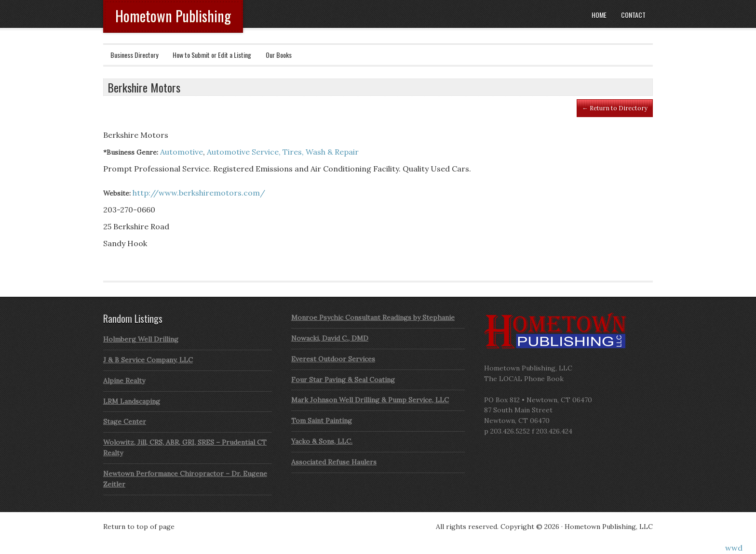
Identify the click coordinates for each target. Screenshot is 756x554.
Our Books (279, 55)
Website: (117, 193)
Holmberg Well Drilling (141, 339)
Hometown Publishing (173, 16)
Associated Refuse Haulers (334, 462)
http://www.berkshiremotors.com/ (199, 193)
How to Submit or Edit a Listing (212, 55)
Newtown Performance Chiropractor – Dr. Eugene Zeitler (185, 479)
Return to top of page (139, 527)
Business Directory (134, 55)
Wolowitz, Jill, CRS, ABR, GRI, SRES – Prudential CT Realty (185, 448)
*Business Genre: (131, 152)
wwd (734, 548)
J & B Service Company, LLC (148, 360)
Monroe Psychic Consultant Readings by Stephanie (373, 317)
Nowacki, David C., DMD (330, 338)
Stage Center (125, 422)
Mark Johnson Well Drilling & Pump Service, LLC (370, 400)
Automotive (182, 152)
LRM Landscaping (132, 401)
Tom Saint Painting (322, 421)
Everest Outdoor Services (333, 359)
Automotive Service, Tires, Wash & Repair (283, 152)
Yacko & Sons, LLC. (322, 441)
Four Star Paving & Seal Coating (343, 380)
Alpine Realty (124, 381)
